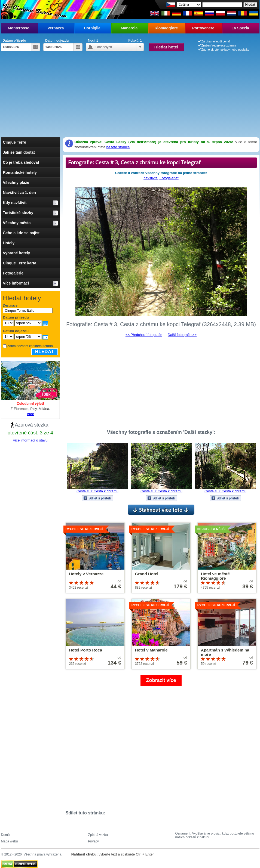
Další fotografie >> (182, 335)
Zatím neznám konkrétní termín (30, 346)
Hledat (45, 352)
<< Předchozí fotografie (144, 335)
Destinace (10, 305)
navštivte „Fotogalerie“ (161, 178)
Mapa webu (10, 841)
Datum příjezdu (15, 41)
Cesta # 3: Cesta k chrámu (97, 491)
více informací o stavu (30, 440)
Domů (5, 835)
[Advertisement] (130, 97)
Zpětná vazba (98, 835)
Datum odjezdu (57, 41)
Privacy (94, 841)
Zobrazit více (161, 680)
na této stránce (118, 147)
